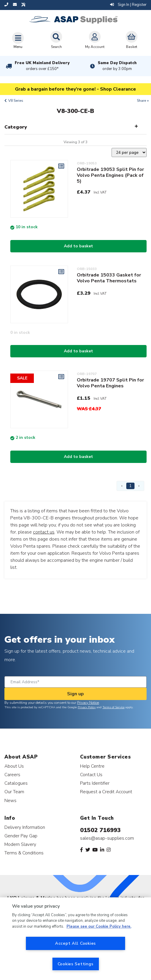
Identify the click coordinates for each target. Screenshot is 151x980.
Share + (143, 101)
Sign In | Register (128, 5)
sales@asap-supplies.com (107, 838)
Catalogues (16, 783)
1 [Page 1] (130, 486)
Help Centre (92, 766)
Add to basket (78, 246)
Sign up (75, 694)
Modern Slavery (20, 844)
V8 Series (16, 101)
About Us (14, 766)
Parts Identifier (95, 783)
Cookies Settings (76, 964)
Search (56, 40)
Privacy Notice (88, 703)
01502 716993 (100, 830)
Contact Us (91, 775)
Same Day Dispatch (117, 66)
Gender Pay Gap (21, 836)
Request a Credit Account (106, 792)
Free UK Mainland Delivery (42, 66)
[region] (75, 939)
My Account (95, 40)
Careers (12, 775)
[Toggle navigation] (18, 40)
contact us (44, 532)
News (10, 800)
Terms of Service (113, 707)
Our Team (14, 792)
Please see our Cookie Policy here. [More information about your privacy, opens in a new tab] (99, 926)
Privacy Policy (87, 707)
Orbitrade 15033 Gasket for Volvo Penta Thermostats (109, 278)
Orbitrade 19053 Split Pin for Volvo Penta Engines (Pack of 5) (110, 175)
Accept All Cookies (75, 943)
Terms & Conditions (24, 853)
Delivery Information (25, 827)
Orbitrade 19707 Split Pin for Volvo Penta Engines (110, 383)
